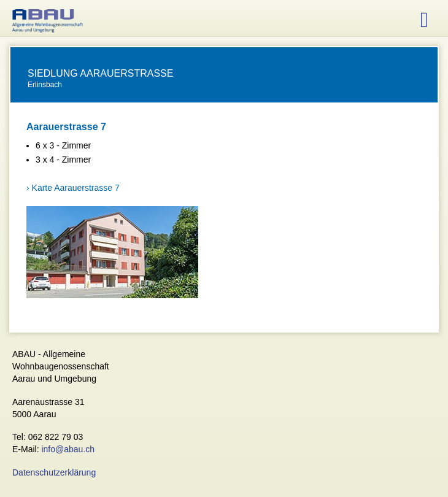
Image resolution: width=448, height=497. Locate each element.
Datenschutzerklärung (54, 472)
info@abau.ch (68, 449)
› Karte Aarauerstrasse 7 (73, 188)
